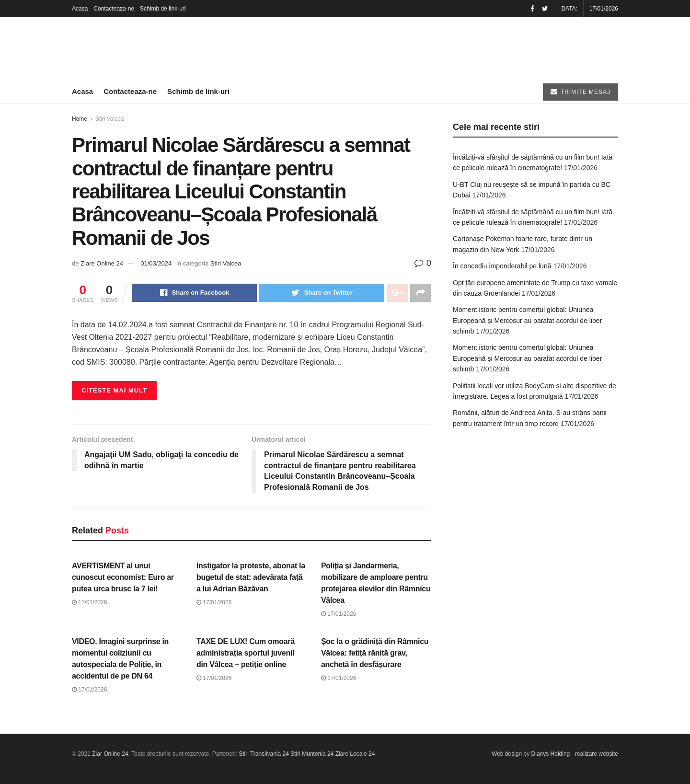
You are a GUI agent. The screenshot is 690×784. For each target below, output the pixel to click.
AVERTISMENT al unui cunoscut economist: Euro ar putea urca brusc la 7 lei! (123, 577)
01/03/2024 (156, 263)
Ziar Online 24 (110, 754)
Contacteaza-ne (114, 9)
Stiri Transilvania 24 (264, 754)
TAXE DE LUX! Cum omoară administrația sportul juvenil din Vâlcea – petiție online (246, 653)
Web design (507, 754)
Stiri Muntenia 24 (312, 754)
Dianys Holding (551, 754)
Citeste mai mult (114, 390)
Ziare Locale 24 (355, 754)
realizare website (597, 754)
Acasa (80, 9)
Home (80, 119)
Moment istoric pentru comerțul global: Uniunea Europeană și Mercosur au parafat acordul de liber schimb (527, 320)
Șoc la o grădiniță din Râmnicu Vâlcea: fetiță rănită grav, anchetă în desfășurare (375, 653)
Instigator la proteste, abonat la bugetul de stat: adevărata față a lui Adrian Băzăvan (251, 577)
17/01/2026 (89, 602)
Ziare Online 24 (102, 263)
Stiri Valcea (110, 119)
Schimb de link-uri (163, 9)
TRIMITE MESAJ (581, 92)
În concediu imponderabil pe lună (502, 266)
